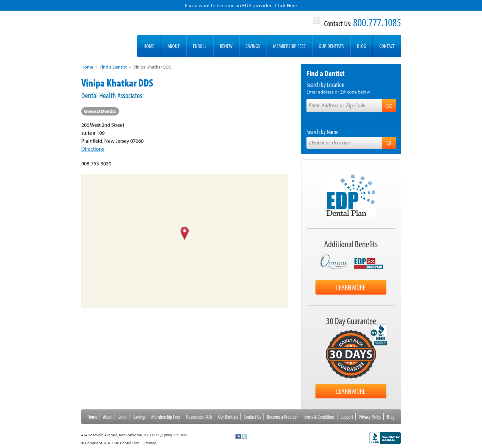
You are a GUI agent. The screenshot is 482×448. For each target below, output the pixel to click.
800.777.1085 (377, 22)
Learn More (351, 287)
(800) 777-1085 (176, 435)
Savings (253, 46)
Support (347, 417)
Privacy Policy (370, 417)
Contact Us (252, 417)
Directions (93, 149)
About (174, 46)
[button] (184, 234)
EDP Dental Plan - (106, 34)
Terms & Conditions (319, 417)
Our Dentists (331, 46)
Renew (226, 46)
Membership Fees (289, 46)
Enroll (200, 46)
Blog (362, 46)
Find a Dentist (113, 67)
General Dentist (100, 111)
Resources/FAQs (199, 417)
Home (149, 46)
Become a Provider (282, 417)
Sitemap (150, 443)
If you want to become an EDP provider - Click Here (241, 5)
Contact (387, 46)
